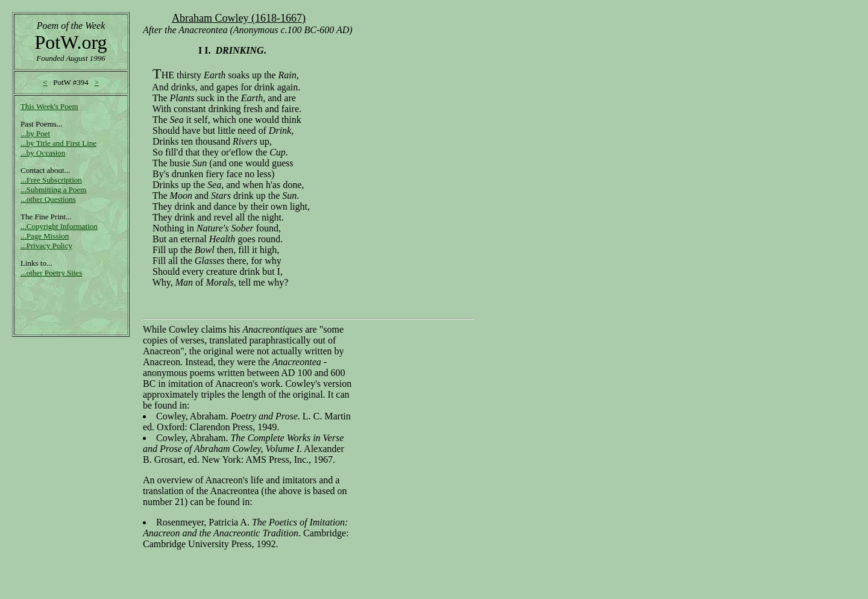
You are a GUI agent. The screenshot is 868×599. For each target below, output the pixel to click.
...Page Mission (45, 236)
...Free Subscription (51, 180)
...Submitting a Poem (53, 190)
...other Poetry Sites (51, 273)
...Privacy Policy (46, 246)
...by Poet (35, 133)
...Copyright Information (59, 226)
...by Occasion (43, 153)
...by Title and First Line (58, 143)
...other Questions (48, 199)
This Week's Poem (49, 106)
